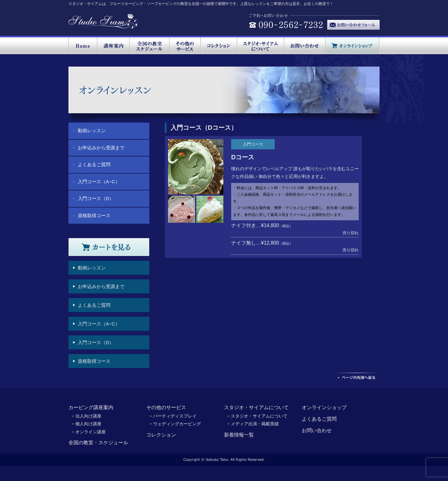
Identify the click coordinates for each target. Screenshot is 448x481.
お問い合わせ (317, 430)
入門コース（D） (96, 198)
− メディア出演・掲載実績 (253, 424)
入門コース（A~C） (99, 182)
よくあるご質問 (94, 164)
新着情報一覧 (239, 435)
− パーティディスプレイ (173, 416)
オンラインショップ (324, 407)
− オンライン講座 (89, 432)
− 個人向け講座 (86, 424)
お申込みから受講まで (101, 148)
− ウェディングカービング (175, 424)
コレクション (161, 435)
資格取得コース (94, 215)
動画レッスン (92, 131)
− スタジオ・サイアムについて (257, 416)
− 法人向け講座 (86, 416)
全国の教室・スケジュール (98, 443)
